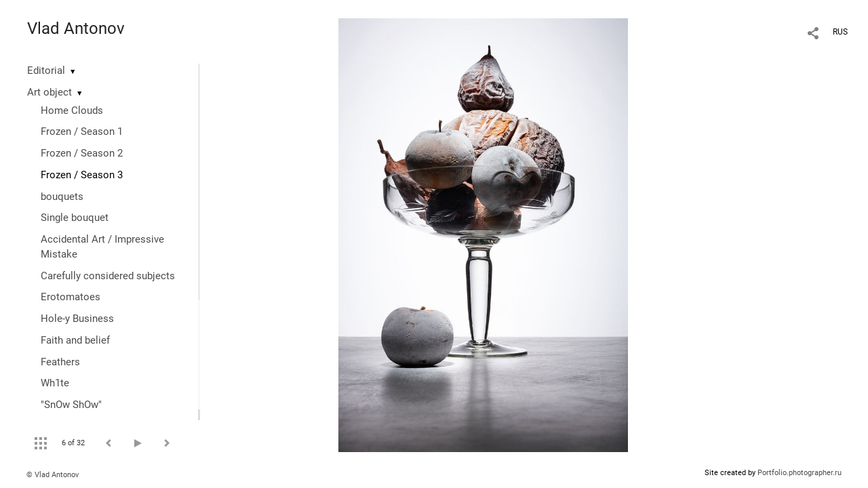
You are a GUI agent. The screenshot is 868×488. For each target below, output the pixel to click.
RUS (840, 32)
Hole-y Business (77, 319)
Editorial (46, 70)
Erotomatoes (71, 297)
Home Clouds (72, 110)
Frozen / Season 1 (82, 131)
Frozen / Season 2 (82, 153)
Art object (50, 92)
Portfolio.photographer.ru (800, 473)
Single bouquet (75, 218)
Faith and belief (75, 340)
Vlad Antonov (76, 28)
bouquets (62, 197)
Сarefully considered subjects (108, 276)
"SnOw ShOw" (71, 405)
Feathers (60, 362)
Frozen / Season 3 (82, 175)
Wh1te (55, 383)
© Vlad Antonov (53, 475)
